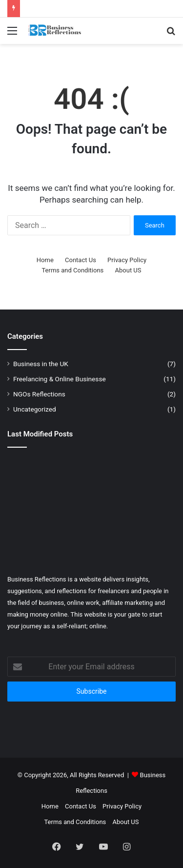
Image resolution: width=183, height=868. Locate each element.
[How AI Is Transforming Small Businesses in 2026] (34, 472)
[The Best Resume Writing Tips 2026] (92, 540)
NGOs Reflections (39, 394)
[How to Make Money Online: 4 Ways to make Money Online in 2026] (149, 506)
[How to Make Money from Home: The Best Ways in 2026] (149, 472)
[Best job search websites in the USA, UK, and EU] (34, 540)
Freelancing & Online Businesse (60, 379)
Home (45, 260)
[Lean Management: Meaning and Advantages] (149, 540)
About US (128, 270)
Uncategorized (35, 409)
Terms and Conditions (72, 270)
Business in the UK (41, 364)
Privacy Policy (127, 260)
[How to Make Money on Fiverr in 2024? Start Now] (92, 506)
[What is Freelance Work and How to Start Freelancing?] (92, 472)
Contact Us (81, 260)
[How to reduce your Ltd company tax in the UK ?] (34, 506)
